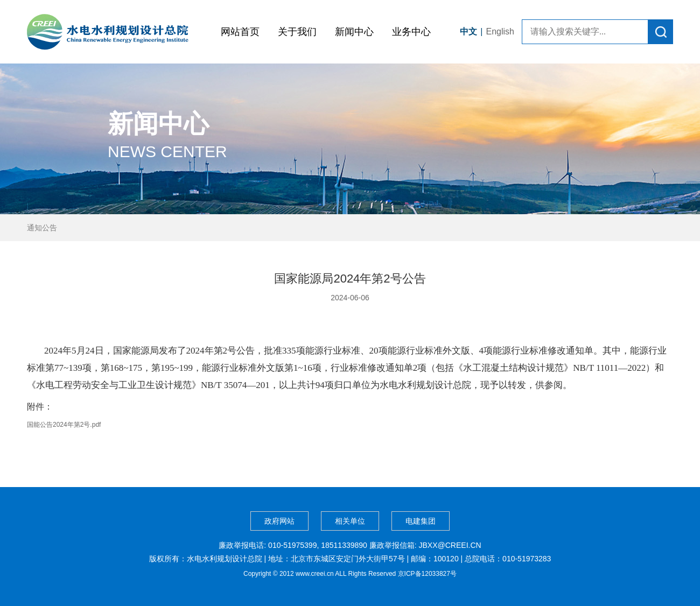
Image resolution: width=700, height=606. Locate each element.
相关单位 (350, 521)
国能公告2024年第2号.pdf (64, 425)
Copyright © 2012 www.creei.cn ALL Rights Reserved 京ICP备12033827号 (350, 574)
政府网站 (279, 521)
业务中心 (411, 32)
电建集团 (421, 521)
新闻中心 (354, 32)
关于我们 (297, 32)
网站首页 (240, 32)
